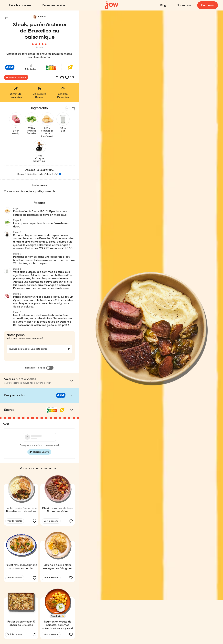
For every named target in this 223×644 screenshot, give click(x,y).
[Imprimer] (62, 78)
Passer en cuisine (54, 5)
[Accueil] (112, 5)
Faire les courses (20, 5)
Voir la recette (15, 522)
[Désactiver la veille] (50, 369)
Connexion (183, 5)
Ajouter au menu (16, 78)
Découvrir (207, 5)
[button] (7, 18)
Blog (163, 5)
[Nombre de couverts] (70, 109)
